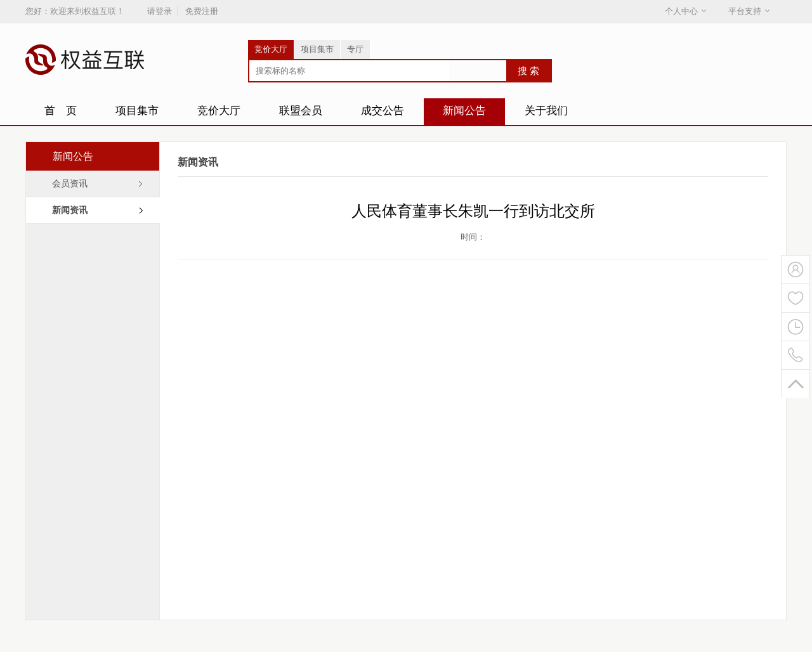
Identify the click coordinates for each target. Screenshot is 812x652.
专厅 (355, 49)
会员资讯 (70, 184)
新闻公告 (464, 111)
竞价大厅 (271, 49)
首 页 (61, 111)
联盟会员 (301, 111)
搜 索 (528, 71)
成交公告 (383, 111)
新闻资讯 (70, 210)
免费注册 (202, 11)
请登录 (160, 11)
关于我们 (546, 111)
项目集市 (317, 49)
